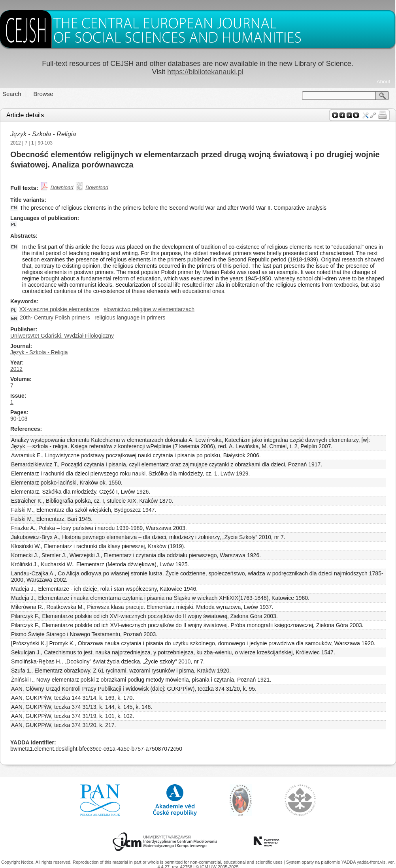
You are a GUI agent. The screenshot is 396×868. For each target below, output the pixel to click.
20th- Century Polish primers (55, 318)
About (383, 82)
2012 (16, 143)
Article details (25, 115)
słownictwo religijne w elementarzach (149, 309)
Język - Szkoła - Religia (43, 134)
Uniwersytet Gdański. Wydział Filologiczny (62, 336)
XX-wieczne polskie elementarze (59, 309)
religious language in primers (130, 318)
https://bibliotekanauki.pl (205, 72)
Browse (43, 94)
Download (62, 187)
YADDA (349, 862)
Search (12, 94)
